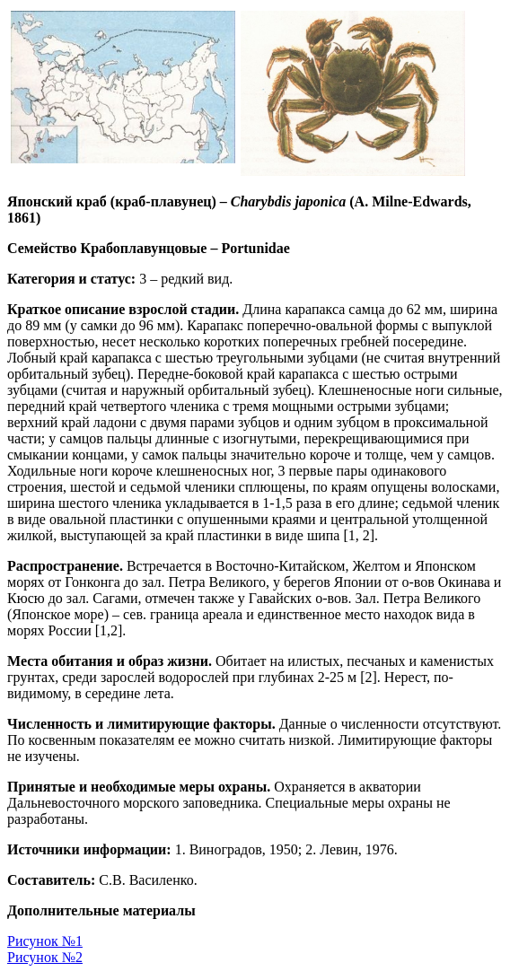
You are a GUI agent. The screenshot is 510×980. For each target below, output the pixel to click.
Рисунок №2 (45, 957)
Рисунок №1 (45, 941)
